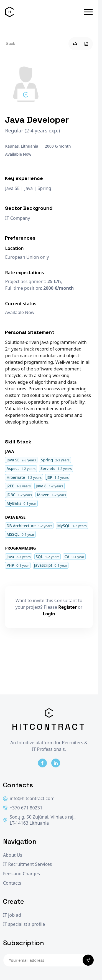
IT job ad (12, 915)
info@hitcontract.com (29, 799)
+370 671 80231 (23, 808)
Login (49, 614)
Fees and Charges (21, 874)
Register (67, 607)
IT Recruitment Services (27, 864)
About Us (13, 855)
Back (11, 43)
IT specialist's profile (24, 924)
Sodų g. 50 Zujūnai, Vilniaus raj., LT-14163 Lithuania (39, 820)
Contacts (12, 883)
